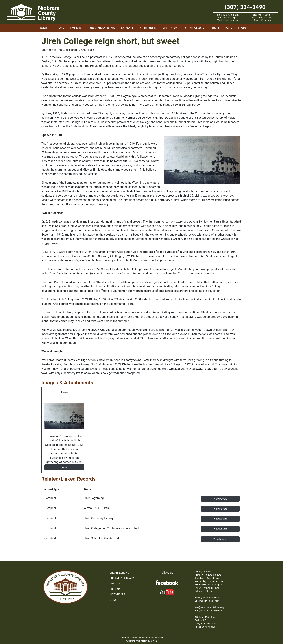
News (59, 28)
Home (43, 28)
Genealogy (195, 28)
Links (243, 28)
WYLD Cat (171, 28)
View (64, 467)
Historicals (221, 28)
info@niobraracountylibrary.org (210, 607)
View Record (220, 499)
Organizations (102, 28)
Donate (128, 28)
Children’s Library (122, 578)
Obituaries (117, 589)
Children (148, 28)
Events (76, 28)
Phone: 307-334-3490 (205, 627)
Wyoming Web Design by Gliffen (141, 641)
